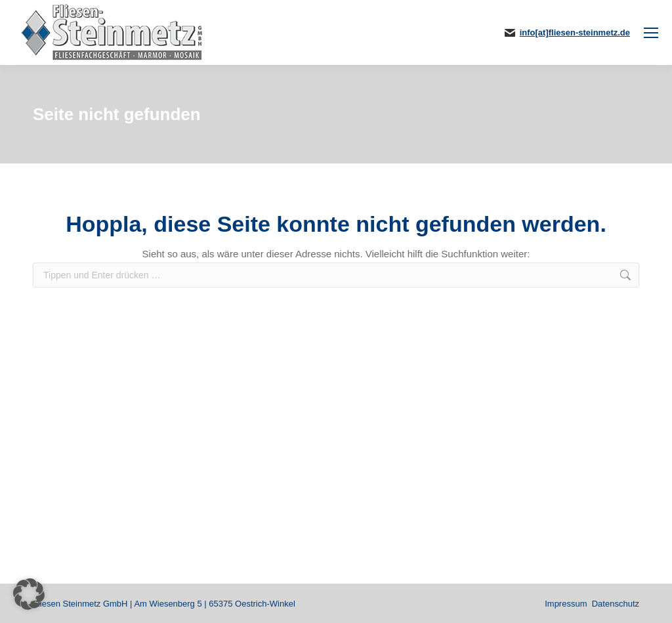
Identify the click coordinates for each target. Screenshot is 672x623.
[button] (29, 594)
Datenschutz (616, 604)
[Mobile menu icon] (651, 33)
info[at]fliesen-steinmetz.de (575, 32)
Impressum (566, 604)
